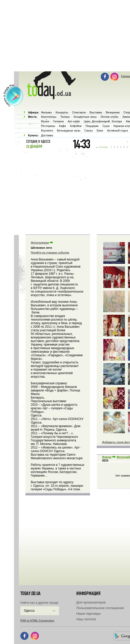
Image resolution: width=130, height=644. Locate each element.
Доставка (47, 135)
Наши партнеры (89, 614)
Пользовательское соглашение (100, 608)
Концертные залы (85, 117)
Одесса (29, 611)
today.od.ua (30, 594)
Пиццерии (92, 126)
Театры (65, 117)
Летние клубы (110, 117)
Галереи (58, 121)
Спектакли (79, 112)
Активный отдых (118, 130)
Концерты (62, 112)
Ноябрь (104, 147)
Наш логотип (86, 619)
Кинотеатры (49, 117)
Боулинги (47, 130)
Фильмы (46, 112)
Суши (106, 126)
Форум (107, 457)
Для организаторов (91, 602)
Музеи (45, 121)
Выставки (96, 112)
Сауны (89, 130)
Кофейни (76, 126)
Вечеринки (113, 112)
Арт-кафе (74, 121)
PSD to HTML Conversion (37, 621)
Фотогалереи (40, 243)
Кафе (63, 126)
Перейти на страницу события (50, 253)
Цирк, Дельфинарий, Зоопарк (103, 121)
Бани (100, 130)
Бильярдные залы (69, 130)
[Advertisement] (72, 191)
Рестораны (48, 126)
